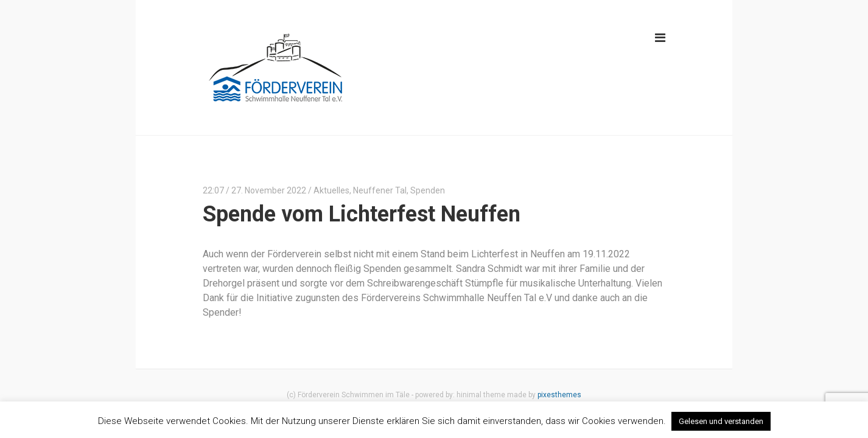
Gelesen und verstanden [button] (721, 421)
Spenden (428, 190)
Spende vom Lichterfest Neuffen (362, 214)
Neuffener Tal (380, 190)
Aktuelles (331, 190)
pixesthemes (559, 395)
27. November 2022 (269, 190)
